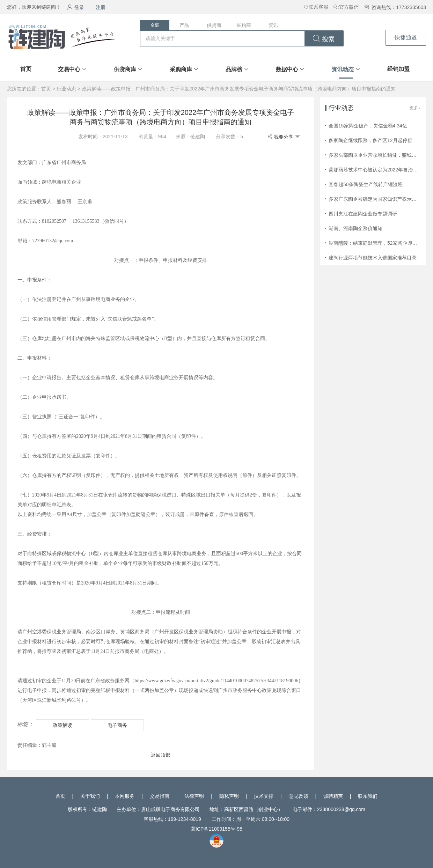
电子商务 (117, 725)
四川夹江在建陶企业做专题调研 (363, 214)
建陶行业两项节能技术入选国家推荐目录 (373, 258)
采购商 (244, 25)
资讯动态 (343, 69)
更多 (415, 108)
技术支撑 (264, 796)
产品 (184, 25)
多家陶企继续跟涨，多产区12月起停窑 (370, 140)
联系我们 (368, 796)
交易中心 (69, 69)
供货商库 (125, 69)
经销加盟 (398, 69)
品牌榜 (234, 69)
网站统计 (10, 865)
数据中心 (287, 69)
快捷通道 (406, 38)
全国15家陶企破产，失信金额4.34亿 (368, 126)
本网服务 (125, 796)
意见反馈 (299, 796)
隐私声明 (229, 796)
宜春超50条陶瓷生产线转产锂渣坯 (366, 184)
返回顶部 (161, 755)
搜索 (324, 39)
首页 (26, 69)
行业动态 (66, 89)
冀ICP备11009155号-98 (216, 829)
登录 (76, 7)
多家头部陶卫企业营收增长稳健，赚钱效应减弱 (380, 155)
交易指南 (160, 796)
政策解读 (63, 725)
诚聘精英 (333, 796)
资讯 (273, 25)
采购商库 (181, 69)
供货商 (214, 25)
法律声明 (194, 796)
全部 (155, 25)
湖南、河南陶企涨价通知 (355, 228)
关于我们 (90, 796)
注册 (101, 7)
